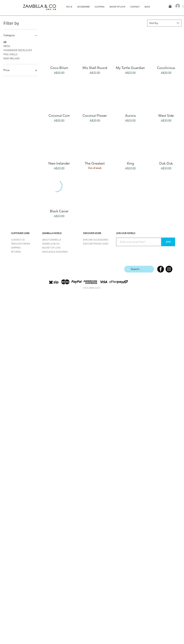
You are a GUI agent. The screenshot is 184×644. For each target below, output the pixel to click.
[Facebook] (161, 269)
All (5, 42)
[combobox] (164, 23)
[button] (170, 6)
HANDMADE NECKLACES (18, 50)
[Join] (168, 242)
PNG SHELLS (10, 54)
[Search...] (139, 269)
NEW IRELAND (11, 58)
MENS (7, 46)
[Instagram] (169, 269)
